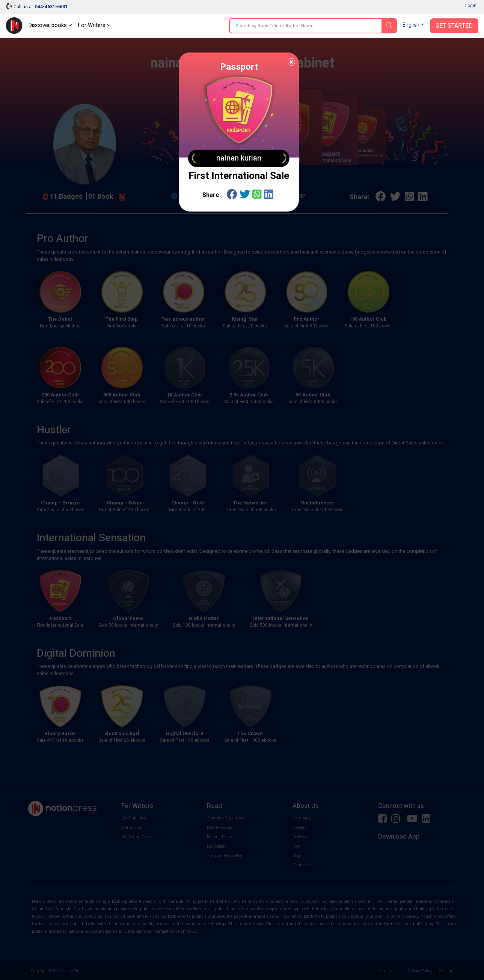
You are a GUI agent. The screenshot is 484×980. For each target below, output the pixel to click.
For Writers (94, 25)
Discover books (50, 25)
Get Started (454, 26)
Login (471, 6)
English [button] (411, 25)
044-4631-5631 (51, 7)
